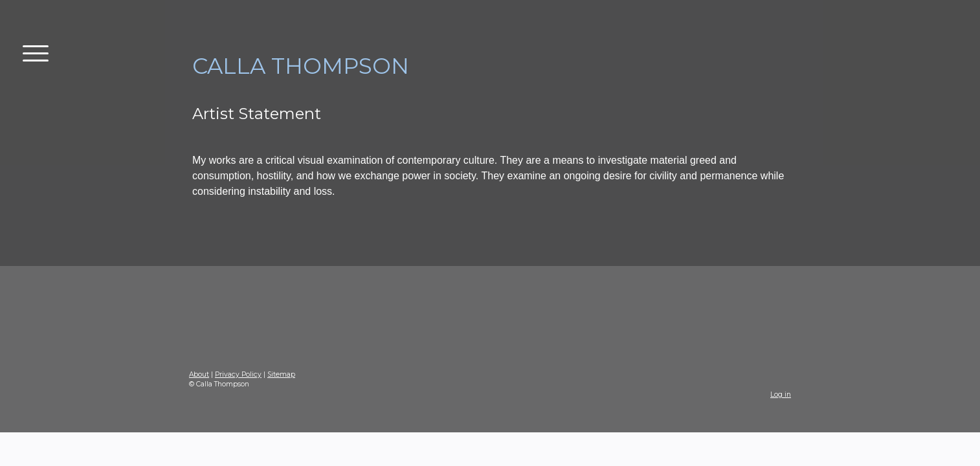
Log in (781, 394)
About (199, 374)
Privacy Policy (238, 374)
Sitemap (281, 374)
